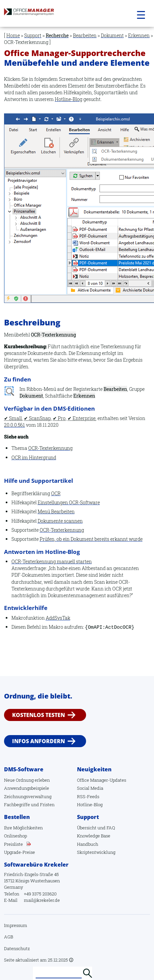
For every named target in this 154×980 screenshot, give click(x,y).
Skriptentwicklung (96, 852)
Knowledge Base (94, 836)
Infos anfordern (38, 741)
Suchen (87, 973)
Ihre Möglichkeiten (23, 828)
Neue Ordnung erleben (27, 780)
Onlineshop (15, 836)
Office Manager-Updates (102, 780)
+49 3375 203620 (40, 894)
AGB (9, 937)
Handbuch (88, 844)
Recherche (57, 35)
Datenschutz (17, 948)
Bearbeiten (85, 35)
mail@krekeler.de (42, 900)
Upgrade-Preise (20, 852)
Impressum (16, 925)
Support (33, 35)
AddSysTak (58, 618)
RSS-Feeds (88, 796)
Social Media (90, 788)
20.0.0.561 (14, 425)
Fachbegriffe (17, 805)
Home (13, 35)
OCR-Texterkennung (50, 448)
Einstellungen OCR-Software (69, 502)
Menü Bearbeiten (56, 511)
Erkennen (139, 35)
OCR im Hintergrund (34, 457)
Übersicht (87, 828)
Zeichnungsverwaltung (28, 796)
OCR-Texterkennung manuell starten (52, 561)
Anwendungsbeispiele (27, 788)
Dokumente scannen (60, 521)
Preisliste (13, 844)
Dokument (112, 35)
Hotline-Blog (69, 99)
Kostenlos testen (38, 715)
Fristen (47, 805)
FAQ (111, 828)
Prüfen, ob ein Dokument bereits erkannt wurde (91, 539)
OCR (56, 493)
